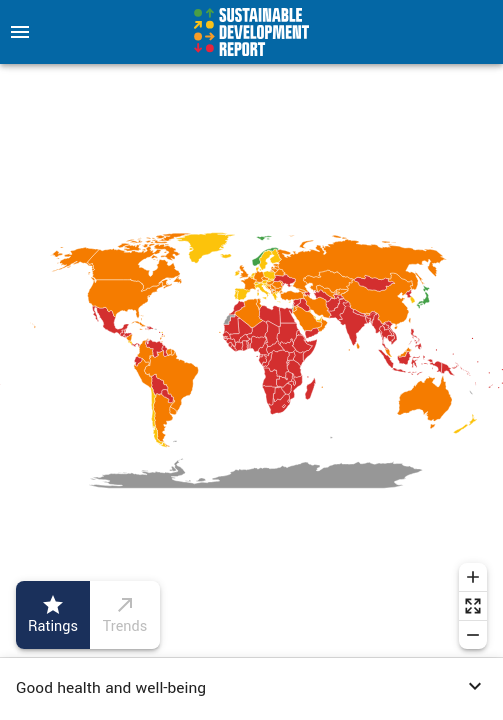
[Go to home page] (251, 32)
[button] (251, 689)
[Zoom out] (473, 635)
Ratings (53, 615)
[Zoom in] (473, 577)
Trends (125, 615)
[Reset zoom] (473, 606)
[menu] (20, 32)
